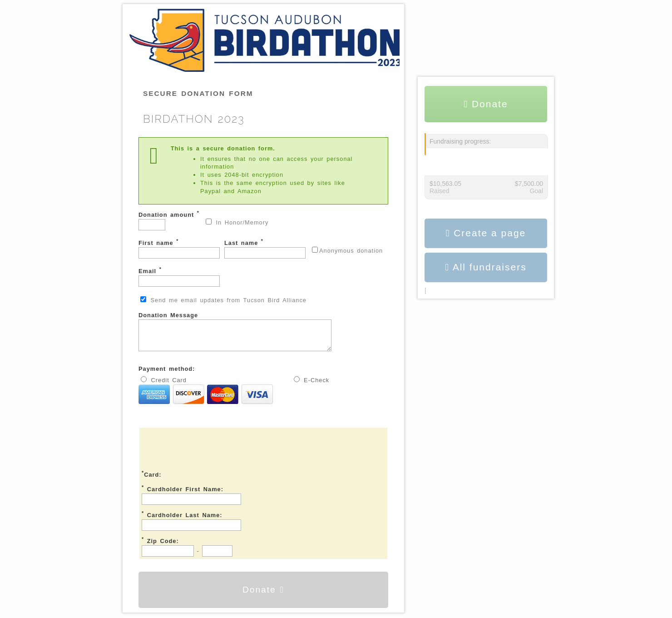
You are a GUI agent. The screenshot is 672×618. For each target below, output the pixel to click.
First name (179, 248)
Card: (152, 479)
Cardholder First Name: (183, 494)
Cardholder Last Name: (182, 520)
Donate (263, 595)
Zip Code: (160, 546)
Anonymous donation (347, 250)
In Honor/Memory (237, 222)
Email (179, 277)
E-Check (312, 385)
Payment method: (167, 374)
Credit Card (206, 396)
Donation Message (246, 334)
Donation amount (169, 220)
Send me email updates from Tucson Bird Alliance (223, 300)
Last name (265, 248)
